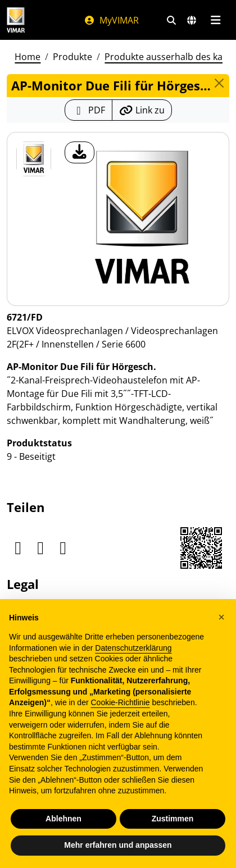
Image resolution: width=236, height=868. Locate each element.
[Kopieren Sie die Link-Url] (142, 110)
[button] (221, 617)
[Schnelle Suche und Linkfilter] (171, 20)
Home (28, 57)
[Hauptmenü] (215, 20)
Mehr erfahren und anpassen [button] (118, 845)
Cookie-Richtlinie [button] (120, 702)
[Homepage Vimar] (16, 20)
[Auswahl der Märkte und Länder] (192, 20)
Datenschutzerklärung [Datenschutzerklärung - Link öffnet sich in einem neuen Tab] (133, 648)
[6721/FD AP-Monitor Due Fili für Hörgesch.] (34, 159)
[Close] (219, 83)
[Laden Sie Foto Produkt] (80, 152)
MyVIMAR (111, 20)
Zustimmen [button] (173, 819)
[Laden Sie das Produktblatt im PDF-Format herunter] (88, 110)
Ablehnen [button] (63, 819)
